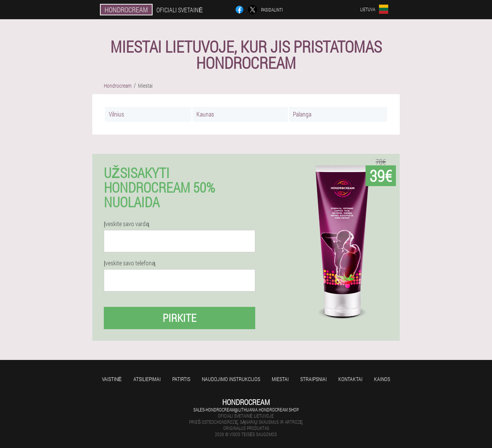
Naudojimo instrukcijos (231, 379)
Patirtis (181, 379)
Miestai (280, 379)
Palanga (302, 114)
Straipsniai (313, 379)
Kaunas (205, 114)
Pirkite (180, 318)
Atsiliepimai (147, 379)
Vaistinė (112, 379)
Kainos (382, 379)
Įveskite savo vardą (126, 224)
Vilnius (116, 114)
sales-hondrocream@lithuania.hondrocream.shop (246, 410)
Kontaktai (350, 379)
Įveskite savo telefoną (130, 263)
